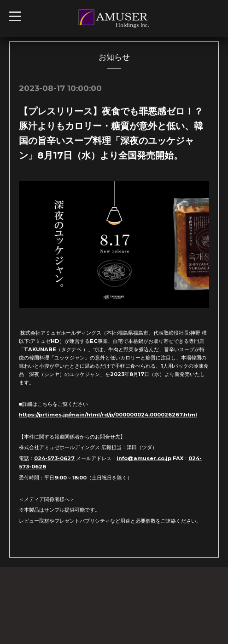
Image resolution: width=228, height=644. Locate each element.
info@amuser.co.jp (144, 458)
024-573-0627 (54, 458)
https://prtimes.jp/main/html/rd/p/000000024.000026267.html (108, 415)
